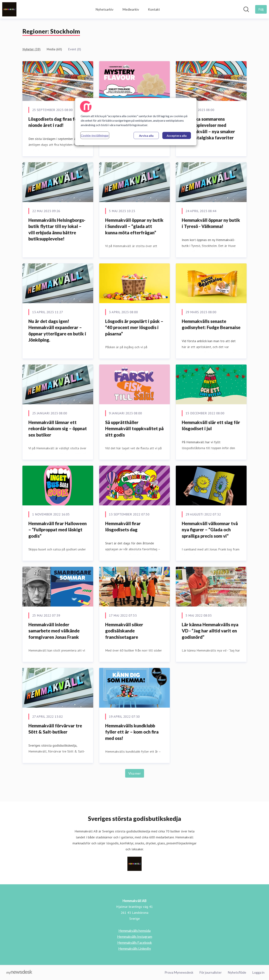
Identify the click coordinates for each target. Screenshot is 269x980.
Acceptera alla (177, 136)
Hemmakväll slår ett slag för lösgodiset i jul (211, 425)
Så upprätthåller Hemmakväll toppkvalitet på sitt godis (134, 429)
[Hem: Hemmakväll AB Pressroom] (9, 9)
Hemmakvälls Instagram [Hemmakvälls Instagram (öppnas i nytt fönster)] (135, 937)
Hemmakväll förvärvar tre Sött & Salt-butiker (55, 729)
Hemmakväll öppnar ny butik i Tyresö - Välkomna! (211, 223)
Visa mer (135, 773)
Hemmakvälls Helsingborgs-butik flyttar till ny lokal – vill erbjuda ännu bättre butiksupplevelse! (57, 229)
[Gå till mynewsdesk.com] (19, 973)
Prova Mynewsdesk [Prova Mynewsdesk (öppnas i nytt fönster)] (179, 972)
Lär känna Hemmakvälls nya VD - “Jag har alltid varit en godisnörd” (210, 631)
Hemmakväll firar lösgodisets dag (123, 527)
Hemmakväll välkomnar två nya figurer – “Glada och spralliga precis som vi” (210, 530)
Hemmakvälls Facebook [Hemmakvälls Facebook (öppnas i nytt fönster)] (135, 943)
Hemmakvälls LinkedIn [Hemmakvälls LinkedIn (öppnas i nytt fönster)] (135, 948)
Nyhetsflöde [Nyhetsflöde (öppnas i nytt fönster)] (237, 972)
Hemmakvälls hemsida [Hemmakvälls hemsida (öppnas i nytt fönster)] (134, 931)
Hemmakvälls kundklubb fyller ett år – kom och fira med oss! (132, 732)
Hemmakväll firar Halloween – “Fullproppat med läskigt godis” (58, 530)
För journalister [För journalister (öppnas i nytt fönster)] (211, 972)
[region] (136, 122)
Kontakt (154, 9)
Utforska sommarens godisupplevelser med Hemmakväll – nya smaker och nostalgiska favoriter (208, 128)
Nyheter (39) (31, 49)
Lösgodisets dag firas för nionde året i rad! (54, 122)
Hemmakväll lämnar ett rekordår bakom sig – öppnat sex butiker (58, 429)
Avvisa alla (146, 136)
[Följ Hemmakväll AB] (261, 9)
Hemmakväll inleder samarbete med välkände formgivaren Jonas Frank (54, 631)
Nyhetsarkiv (104, 9)
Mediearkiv (131, 9)
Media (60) (54, 49)
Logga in (258, 972)
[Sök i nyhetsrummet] (246, 9)
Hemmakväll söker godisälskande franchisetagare (124, 631)
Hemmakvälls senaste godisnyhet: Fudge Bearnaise (211, 324)
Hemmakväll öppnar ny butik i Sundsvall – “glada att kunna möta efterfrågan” (134, 226)
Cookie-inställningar (95, 135)
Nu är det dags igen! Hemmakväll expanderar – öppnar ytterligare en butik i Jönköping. (57, 331)
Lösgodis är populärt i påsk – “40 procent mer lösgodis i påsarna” (134, 327)
